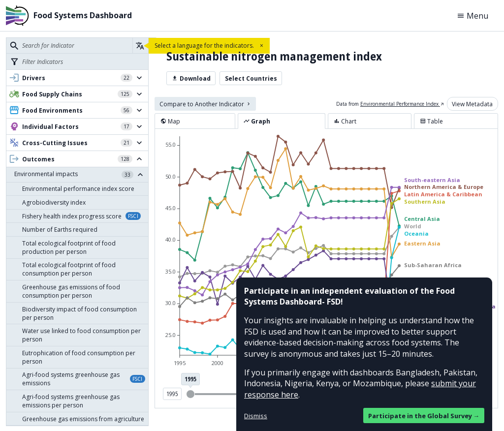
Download (191, 78)
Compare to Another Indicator (205, 104)
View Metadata (472, 104)
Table (431, 121)
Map (170, 121)
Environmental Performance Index (402, 104)
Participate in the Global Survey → (424, 416)
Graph (257, 121)
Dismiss (256, 416)
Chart (345, 121)
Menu (472, 16)
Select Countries (251, 78)
